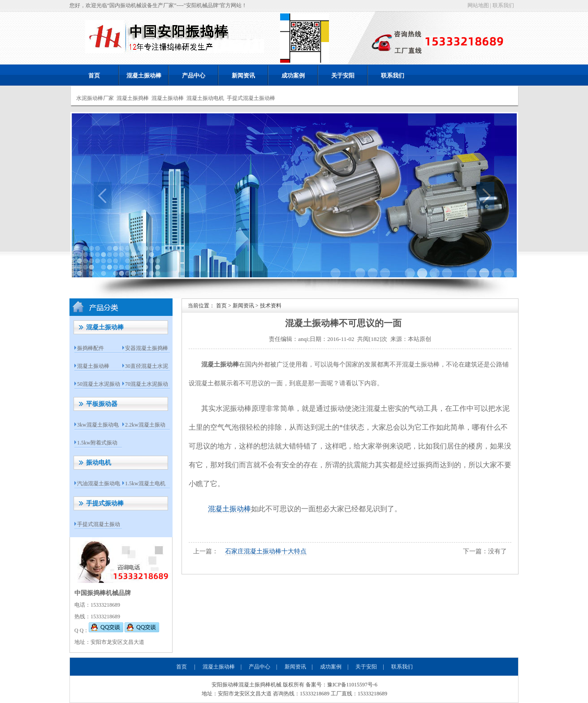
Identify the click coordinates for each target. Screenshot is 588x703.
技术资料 (271, 306)
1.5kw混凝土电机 (145, 483)
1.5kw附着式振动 (97, 443)
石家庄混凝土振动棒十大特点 (266, 551)
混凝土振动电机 (205, 98)
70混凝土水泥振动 (147, 384)
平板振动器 (102, 404)
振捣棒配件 (91, 348)
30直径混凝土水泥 (147, 366)
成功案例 (293, 75)
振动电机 (99, 463)
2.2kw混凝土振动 (145, 425)
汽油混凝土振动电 (99, 483)
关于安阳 (343, 75)
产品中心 (194, 75)
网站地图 (478, 5)
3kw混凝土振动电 (98, 425)
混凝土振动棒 (144, 75)
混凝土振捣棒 (133, 98)
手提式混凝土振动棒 (251, 98)
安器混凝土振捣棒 (147, 348)
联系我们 (503, 5)
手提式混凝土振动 (99, 524)
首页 (94, 75)
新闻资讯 (243, 75)
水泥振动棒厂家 (95, 98)
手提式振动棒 (105, 503)
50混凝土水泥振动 (99, 384)
